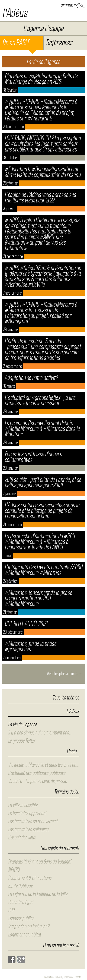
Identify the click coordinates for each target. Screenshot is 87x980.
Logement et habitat (24, 935)
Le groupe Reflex (22, 741)
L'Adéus (73, 711)
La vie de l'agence (23, 725)
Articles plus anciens (65, 674)
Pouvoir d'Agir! (21, 902)
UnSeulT (58, 977)
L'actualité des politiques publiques (37, 773)
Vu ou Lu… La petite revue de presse (37, 781)
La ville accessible (23, 805)
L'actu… (73, 752)
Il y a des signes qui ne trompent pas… (40, 733)
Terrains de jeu (67, 792)
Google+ (21, 960)
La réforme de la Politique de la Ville (38, 894)
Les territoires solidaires (29, 829)
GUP (11, 910)
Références (59, 43)
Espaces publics (21, 918)
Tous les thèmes (66, 698)
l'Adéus (15, 13)
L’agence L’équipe (43, 28)
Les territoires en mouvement (33, 821)
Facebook (12, 960)
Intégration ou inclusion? (29, 926)
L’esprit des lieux (22, 838)
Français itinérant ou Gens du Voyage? (40, 862)
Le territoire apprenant (27, 813)
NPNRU (14, 870)
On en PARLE (16, 43)
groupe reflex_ (73, 5)
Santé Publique (20, 886)
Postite (78, 977)
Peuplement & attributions (30, 878)
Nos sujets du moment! (60, 848)
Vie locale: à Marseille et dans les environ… (43, 765)
